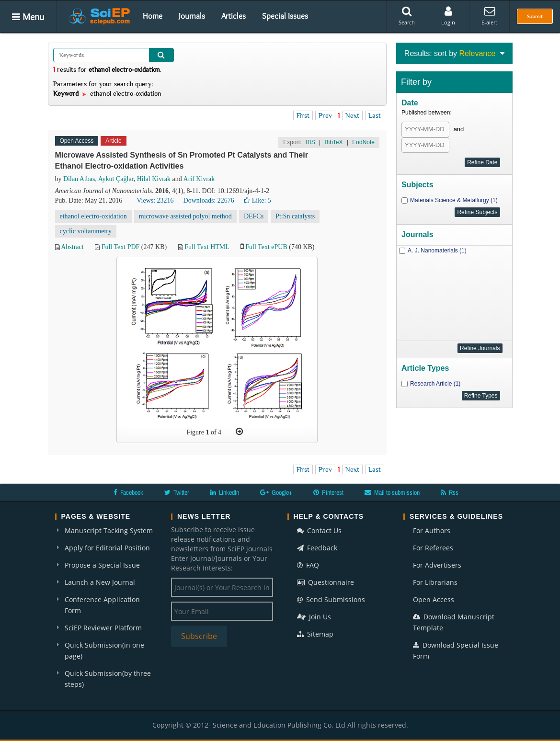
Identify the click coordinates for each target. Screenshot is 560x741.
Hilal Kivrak (154, 179)
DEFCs (254, 216)
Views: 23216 (155, 200)
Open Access (434, 599)
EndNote (363, 142)
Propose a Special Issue (102, 565)
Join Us (314, 617)
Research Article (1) (435, 384)
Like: (257, 200)
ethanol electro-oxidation (93, 216)
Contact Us (319, 530)
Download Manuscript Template (454, 622)
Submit (535, 16)
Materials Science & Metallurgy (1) (454, 200)
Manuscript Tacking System (109, 530)
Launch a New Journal (100, 582)
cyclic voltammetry (86, 231)
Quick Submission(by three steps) (108, 679)
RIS (310, 142)
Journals (192, 16)
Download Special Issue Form (456, 650)
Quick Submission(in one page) (104, 650)
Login (448, 16)
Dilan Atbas (79, 179)
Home (153, 16)
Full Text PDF (121, 247)
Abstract (72, 247)
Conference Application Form (102, 605)
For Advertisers (437, 565)
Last (375, 115)
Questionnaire (326, 582)
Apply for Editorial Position (107, 548)
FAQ (308, 565)
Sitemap (315, 634)
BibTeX (333, 142)
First (303, 115)
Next (352, 115)
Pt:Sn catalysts (295, 216)
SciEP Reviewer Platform (103, 628)
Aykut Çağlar (116, 179)
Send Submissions (331, 599)
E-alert (489, 16)
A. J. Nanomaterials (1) (437, 251)
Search (407, 16)
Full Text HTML (207, 247)
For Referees (433, 548)
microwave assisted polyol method (185, 216)
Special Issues (285, 16)
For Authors (432, 530)
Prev (325, 115)
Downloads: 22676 (209, 200)
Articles (234, 16)
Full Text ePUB (266, 247)
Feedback (317, 548)
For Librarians (435, 582)
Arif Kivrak (199, 179)
